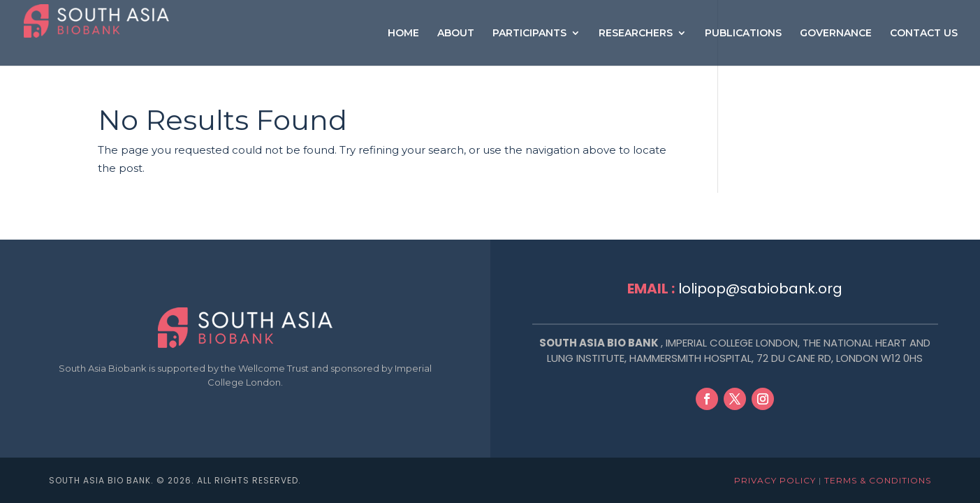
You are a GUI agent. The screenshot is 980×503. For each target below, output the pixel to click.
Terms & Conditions (878, 480)
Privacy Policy (775, 480)
